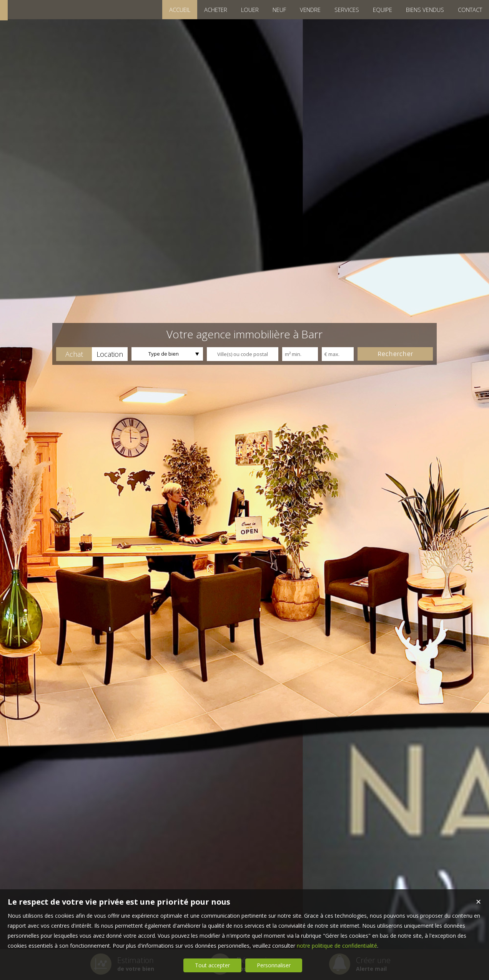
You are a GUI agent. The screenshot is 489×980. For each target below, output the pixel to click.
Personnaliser (274, 965)
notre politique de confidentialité (337, 946)
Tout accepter (212, 965)
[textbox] (243, 354)
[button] (74, 354)
